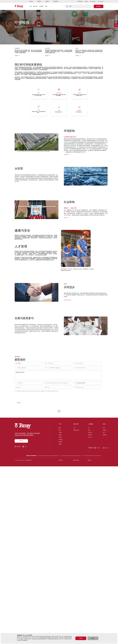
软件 (104, 433)
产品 (60, 425)
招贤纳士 (47, 1)
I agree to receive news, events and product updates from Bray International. (36, 391)
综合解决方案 (76, 431)
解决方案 (76, 425)
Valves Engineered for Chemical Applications (48, 457)
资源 (104, 425)
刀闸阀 (60, 433)
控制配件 (61, 443)
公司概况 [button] (41, 6)
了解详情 (66, 155)
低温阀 (60, 445)
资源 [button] (46, 6)
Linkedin (94, 449)
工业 (74, 429)
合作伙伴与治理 (67, 300)
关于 (89, 429)
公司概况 (91, 425)
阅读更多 (17, 56)
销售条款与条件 (76, 461)
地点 (89, 431)
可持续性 (90, 436)
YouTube (101, 1)
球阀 (60, 431)
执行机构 (61, 440)
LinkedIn (93, 1)
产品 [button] (30, 6)
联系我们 (39, 1)
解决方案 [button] (35, 6)
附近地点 (80, 1)
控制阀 (60, 436)
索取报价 (99, 6)
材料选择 (105, 436)
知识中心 (105, 431)
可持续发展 (56, 1)
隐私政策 (26, 640)
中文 (87, 1)
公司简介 (31, 1)
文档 (104, 429)
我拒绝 (93, 638)
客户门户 (90, 438)
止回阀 (60, 438)
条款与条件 (61, 461)
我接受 (81, 638)
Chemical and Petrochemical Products (92, 457)
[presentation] (26, 397)
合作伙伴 (66, 218)
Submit (20, 403)
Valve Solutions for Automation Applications (71, 457)
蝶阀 (60, 429)
